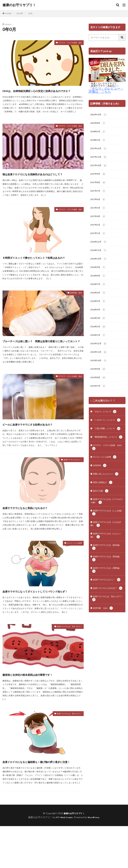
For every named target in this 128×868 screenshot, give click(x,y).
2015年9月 (99, 379)
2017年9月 (99, 177)
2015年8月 (99, 388)
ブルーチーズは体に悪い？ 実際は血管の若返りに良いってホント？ (41, 362)
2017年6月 (99, 203)
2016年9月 (99, 274)
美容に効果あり (104, 507)
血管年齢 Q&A (73, 311)
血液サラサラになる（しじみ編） (107, 539)
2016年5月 (99, 309)
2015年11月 (99, 362)
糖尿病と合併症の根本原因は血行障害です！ (43, 710)
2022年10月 (99, 115)
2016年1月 (99, 344)
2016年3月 (99, 326)
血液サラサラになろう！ (69, 490)
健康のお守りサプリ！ (19, 5)
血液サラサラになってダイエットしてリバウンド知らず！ (42, 624)
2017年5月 (99, 212)
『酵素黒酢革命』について (107, 458)
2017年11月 (99, 159)
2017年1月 (99, 238)
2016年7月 (99, 291)
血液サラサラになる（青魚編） (106, 588)
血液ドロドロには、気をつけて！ (64, 663)
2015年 (20, 13)
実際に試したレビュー (107, 499)
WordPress (95, 859)
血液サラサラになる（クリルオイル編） (107, 527)
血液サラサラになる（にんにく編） (107, 564)
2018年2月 (99, 133)
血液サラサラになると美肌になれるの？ (40, 537)
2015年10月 (99, 370)
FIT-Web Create (63, 859)
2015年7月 (99, 397)
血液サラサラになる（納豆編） (106, 576)
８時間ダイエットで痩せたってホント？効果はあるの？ (42, 272)
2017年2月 (99, 229)
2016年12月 (99, 247)
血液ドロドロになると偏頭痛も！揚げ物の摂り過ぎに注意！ (41, 800)
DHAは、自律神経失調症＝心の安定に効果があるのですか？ (41, 93)
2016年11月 (99, 256)
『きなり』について (106, 423)
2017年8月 (99, 185)
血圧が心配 (102, 516)
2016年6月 (99, 300)
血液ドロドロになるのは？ (107, 625)
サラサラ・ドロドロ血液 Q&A (65, 43)
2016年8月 (99, 282)
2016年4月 (99, 318)
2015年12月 (99, 353)
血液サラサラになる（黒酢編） (106, 601)
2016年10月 (99, 265)
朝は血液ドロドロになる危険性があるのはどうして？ (42, 183)
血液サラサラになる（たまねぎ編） (107, 551)
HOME (8, 13)
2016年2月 (99, 335)
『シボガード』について (105, 433)
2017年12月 (99, 150)
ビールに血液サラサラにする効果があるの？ (40, 451)
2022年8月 (99, 124)
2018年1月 (99, 141)
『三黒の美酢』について (105, 446)
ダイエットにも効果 (71, 573)
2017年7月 (99, 194)
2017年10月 (99, 168)
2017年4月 (99, 221)
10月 (30, 13)
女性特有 (100, 490)
